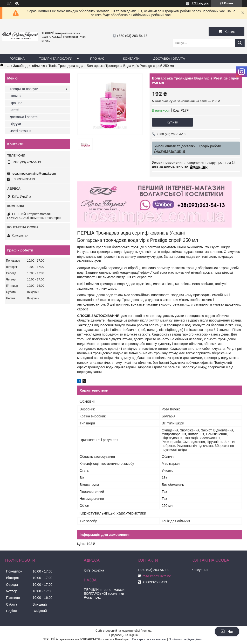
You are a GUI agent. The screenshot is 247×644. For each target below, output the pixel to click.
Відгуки (15, 124)
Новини (16, 96)
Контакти (131, 59)
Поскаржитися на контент (149, 639)
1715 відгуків (200, 3)
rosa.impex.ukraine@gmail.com (34, 174)
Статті (14, 110)
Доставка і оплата (169, 59)
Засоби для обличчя (29, 66)
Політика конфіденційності (187, 639)
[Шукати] (240, 43)
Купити (172, 122)
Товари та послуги (56, 59)
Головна (17, 59)
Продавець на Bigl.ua (123, 635)
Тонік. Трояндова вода (66, 66)
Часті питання (21, 131)
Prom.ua (146, 631)
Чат (227, 631)
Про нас (97, 59)
